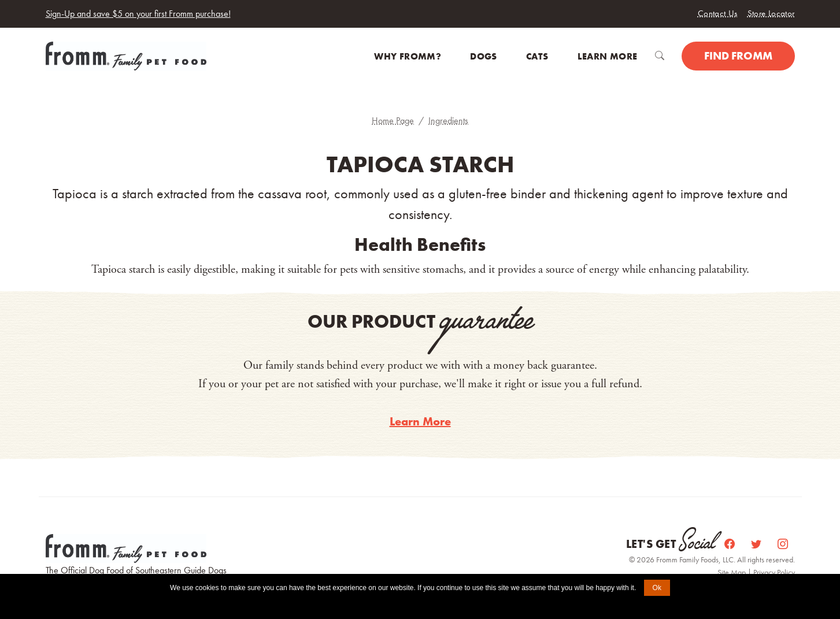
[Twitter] (757, 544)
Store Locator (771, 13)
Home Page (393, 121)
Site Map (732, 572)
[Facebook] (731, 544)
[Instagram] (783, 544)
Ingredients (448, 121)
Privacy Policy (774, 572)
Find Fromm (738, 56)
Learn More (420, 421)
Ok (657, 588)
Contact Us (718, 13)
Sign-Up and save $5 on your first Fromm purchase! (138, 14)
